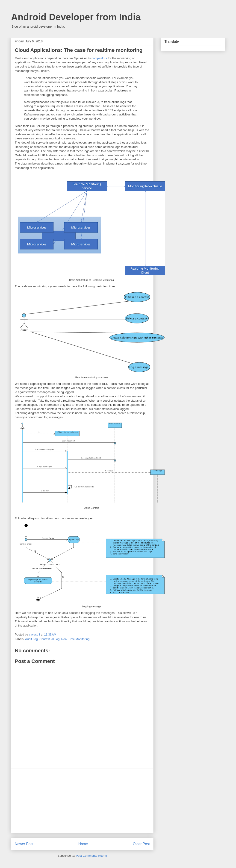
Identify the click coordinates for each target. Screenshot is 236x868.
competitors (99, 58)
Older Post (141, 844)
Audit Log (31, 639)
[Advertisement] (82, 801)
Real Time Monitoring (75, 639)
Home (83, 844)
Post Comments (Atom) (91, 856)
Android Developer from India (76, 17)
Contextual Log (49, 639)
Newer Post (24, 844)
